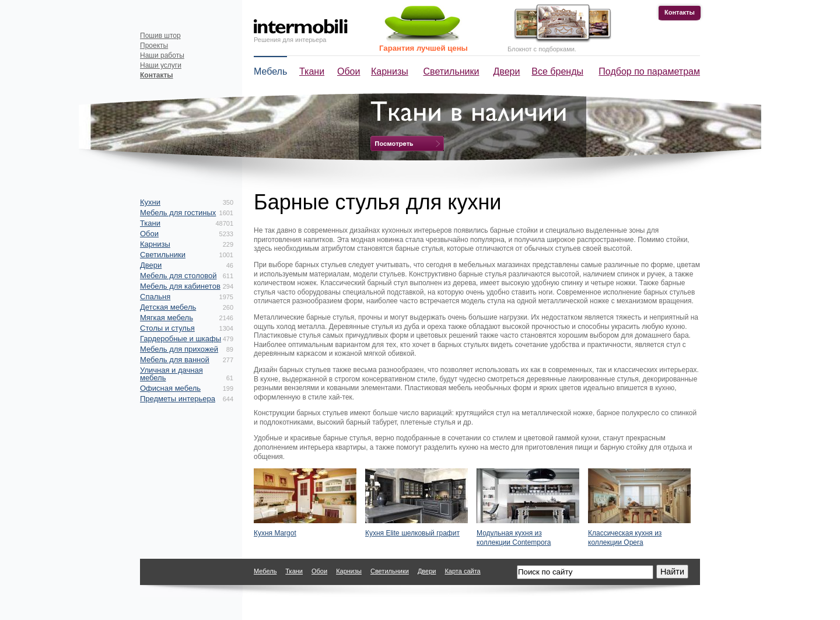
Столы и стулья (167, 328)
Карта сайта (462, 571)
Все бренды (557, 71)
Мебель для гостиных (178, 213)
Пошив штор (160, 36)
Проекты (154, 45)
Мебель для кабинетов (180, 286)
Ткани (312, 71)
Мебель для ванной (175, 360)
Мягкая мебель (167, 318)
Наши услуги (161, 65)
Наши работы (162, 55)
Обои (349, 71)
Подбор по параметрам (649, 71)
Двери (507, 71)
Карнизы (390, 71)
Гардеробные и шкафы (181, 339)
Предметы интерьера (178, 399)
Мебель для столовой (178, 276)
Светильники (452, 71)
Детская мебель (168, 307)
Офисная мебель (170, 388)
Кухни (150, 202)
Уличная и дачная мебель (171, 374)
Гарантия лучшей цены (423, 48)
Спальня (155, 297)
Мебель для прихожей (179, 349)
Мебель (270, 71)
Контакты (680, 12)
